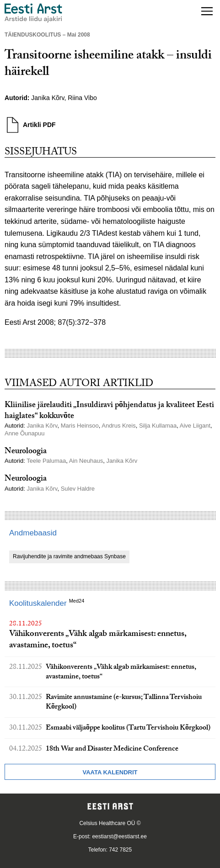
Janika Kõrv (48, 98)
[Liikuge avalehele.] (33, 13)
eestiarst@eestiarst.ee (119, 836)
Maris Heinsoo (80, 426)
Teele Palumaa (46, 461)
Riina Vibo (82, 98)
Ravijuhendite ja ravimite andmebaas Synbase (69, 556)
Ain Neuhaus (86, 461)
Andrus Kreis (118, 426)
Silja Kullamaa (158, 426)
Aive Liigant (195, 426)
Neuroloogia (26, 452)
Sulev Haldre (78, 489)
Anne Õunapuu (24, 433)
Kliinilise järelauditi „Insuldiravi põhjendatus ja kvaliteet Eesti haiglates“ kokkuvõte (109, 411)
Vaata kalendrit (110, 772)
